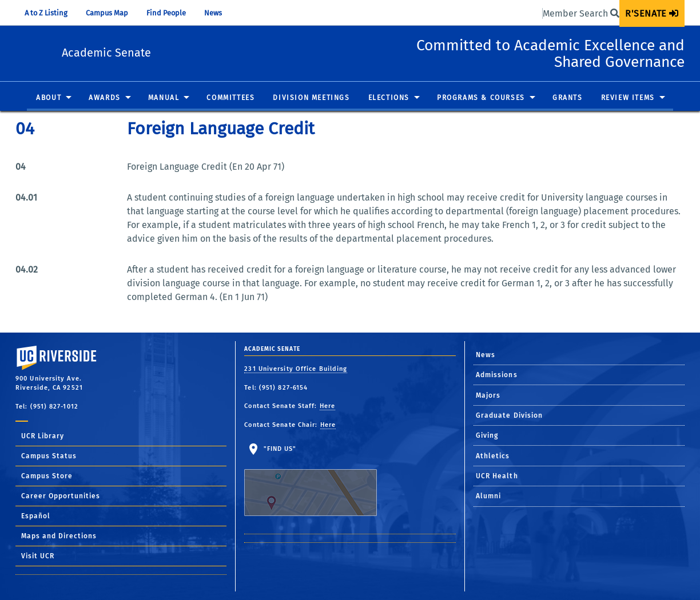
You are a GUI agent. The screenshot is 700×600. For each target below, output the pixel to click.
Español (36, 516)
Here (327, 406)
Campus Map (107, 13)
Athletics (493, 456)
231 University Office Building (296, 369)
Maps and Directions (59, 536)
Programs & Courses (481, 98)
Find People (166, 13)
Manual (164, 98)
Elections (389, 98)
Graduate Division (510, 415)
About (49, 98)
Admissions (497, 375)
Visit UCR (38, 556)
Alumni (489, 496)
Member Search (581, 13)
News (213, 13)
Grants (568, 98)
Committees (230, 98)
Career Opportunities (61, 496)
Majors (488, 395)
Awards (105, 98)
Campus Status (49, 456)
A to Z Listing (46, 13)
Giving (487, 435)
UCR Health (497, 476)
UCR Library (43, 436)
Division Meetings (311, 98)
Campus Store (47, 476)
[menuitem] (652, 13)
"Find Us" (318, 481)
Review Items (628, 98)
